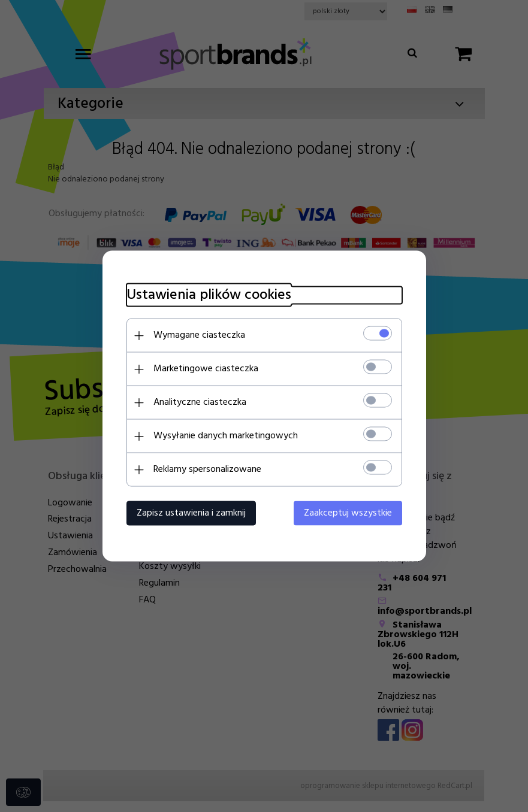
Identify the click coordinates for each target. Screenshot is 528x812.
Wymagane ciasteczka (199, 335)
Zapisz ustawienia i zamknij (191, 513)
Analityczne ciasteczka (200, 402)
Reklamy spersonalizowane (207, 469)
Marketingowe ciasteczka (206, 369)
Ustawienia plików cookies (209, 296)
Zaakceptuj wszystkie (348, 513)
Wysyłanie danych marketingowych (226, 436)
